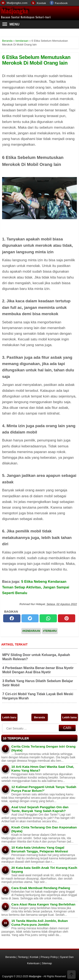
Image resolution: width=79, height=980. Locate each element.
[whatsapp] (48, 618)
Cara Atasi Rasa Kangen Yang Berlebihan (43, 904)
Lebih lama (70, 717)
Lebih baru (9, 717)
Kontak (41, 3)
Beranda (39, 717)
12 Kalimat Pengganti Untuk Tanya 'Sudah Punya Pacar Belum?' (44, 789)
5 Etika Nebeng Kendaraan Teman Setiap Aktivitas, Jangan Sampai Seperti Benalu (36, 587)
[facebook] (12, 618)
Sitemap (47, 963)
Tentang (23, 957)
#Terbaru (50, 631)
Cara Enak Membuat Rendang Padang (41, 888)
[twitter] (30, 618)
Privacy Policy (49, 957)
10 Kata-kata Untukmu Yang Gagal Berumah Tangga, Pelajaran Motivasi (40, 849)
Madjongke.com (17, 3)
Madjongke (15, 11)
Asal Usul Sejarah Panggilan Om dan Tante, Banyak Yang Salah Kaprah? (40, 809)
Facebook (61, 3)
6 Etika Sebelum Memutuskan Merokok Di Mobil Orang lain (36, 60)
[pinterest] (67, 618)
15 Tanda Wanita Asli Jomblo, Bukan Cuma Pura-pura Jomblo (40, 923)
